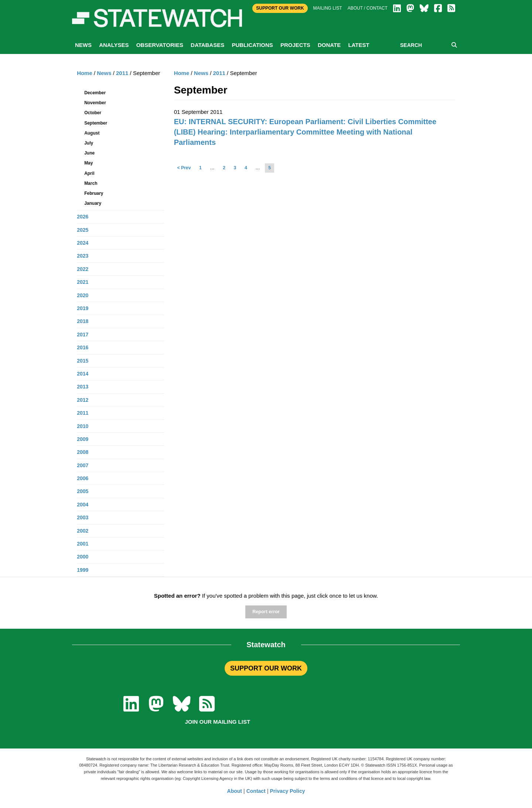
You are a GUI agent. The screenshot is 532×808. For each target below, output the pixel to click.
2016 (83, 347)
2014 (83, 374)
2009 (83, 439)
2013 (83, 387)
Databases (207, 45)
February (94, 193)
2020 (83, 295)
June (89, 153)
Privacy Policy (288, 791)
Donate (329, 45)
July (89, 143)
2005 (83, 491)
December (95, 93)
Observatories (160, 45)
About (235, 791)
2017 (83, 335)
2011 (219, 73)
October (93, 113)
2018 (83, 321)
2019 (83, 308)
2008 (83, 452)
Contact (256, 791)
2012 (83, 400)
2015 (83, 361)
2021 (83, 282)
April (89, 173)
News (83, 45)
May (88, 163)
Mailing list (328, 8)
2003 (83, 517)
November (95, 103)
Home (182, 73)
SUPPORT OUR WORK (266, 668)
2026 (83, 217)
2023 (83, 256)
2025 (83, 230)
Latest (359, 45)
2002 (83, 531)
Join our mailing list (217, 722)
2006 (83, 478)
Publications (252, 45)
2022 (83, 269)
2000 (83, 557)
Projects (295, 45)
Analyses (114, 45)
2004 (83, 505)
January (93, 203)
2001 (83, 544)
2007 (83, 465)
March (91, 183)
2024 (83, 243)
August (92, 133)
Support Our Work (280, 8)
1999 (83, 570)
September (96, 123)
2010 (83, 426)
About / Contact (368, 8)
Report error (266, 612)
